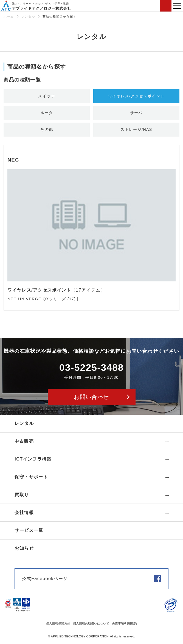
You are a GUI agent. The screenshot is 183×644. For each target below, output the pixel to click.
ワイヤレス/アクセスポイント (136, 96)
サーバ (136, 113)
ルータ (47, 113)
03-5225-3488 (91, 367)
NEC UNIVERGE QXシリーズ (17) (42, 299)
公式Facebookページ (45, 579)
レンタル (28, 16)
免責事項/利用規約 (124, 623)
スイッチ (47, 96)
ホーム (9, 16)
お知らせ (24, 548)
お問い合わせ (166, 6)
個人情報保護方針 (58, 623)
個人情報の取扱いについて (91, 623)
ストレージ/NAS (136, 129)
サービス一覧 (29, 530)
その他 (47, 129)
